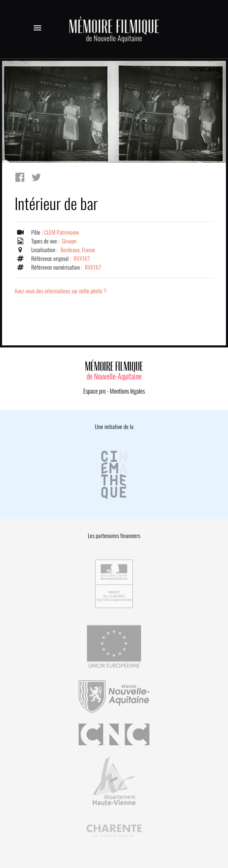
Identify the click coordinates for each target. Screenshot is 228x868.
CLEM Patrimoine (62, 232)
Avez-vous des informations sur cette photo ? (61, 291)
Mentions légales (127, 391)
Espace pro (94, 391)
